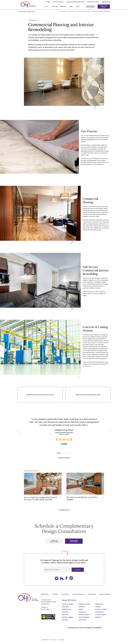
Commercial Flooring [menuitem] (84, 11)
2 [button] (64, 453)
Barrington (65, 609)
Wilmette (98, 619)
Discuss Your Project (104, 7)
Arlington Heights (68, 606)
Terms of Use (54, 642)
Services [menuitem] (46, 7)
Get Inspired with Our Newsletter (75, 2)
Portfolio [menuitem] (55, 7)
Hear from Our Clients (93, 2)
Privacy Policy (61, 642)
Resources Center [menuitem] (47, 596)
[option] (64, 84)
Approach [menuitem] (63, 7)
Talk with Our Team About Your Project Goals (40, 395)
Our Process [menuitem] (72, 11)
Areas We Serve (69, 602)
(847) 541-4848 (45, 611)
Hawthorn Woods (84, 606)
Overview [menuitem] (63, 11)
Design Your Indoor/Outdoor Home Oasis (88, 395)
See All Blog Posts (64, 510)
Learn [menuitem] (71, 7)
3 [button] (69, 453)
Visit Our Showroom (58, 2)
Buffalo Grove (67, 611)
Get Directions (45, 606)
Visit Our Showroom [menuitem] (79, 594)
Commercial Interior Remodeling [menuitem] (101, 11)
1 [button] (59, 453)
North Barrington (84, 619)
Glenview (65, 622)
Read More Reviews (64, 458)
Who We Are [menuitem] (45, 594)
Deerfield (65, 614)
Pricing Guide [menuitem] (92, 594)
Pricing (48, 2)
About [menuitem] (78, 7)
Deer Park (65, 617)
